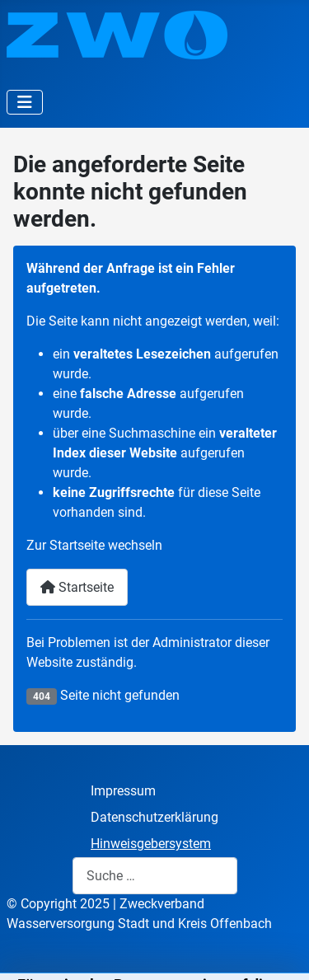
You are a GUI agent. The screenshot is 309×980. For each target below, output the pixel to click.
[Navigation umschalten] (25, 102)
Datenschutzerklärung (154, 817)
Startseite (77, 587)
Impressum (123, 791)
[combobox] (155, 876)
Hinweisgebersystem (151, 844)
